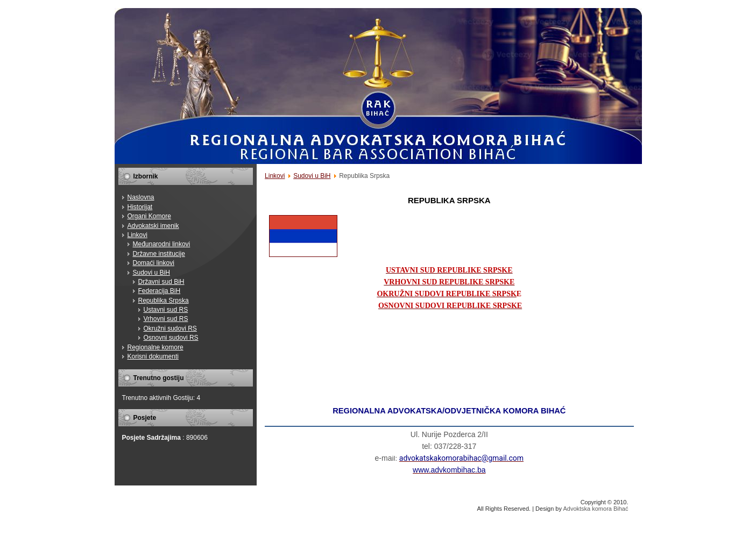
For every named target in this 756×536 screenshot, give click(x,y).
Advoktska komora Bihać (595, 509)
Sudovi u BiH (312, 176)
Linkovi (275, 176)
